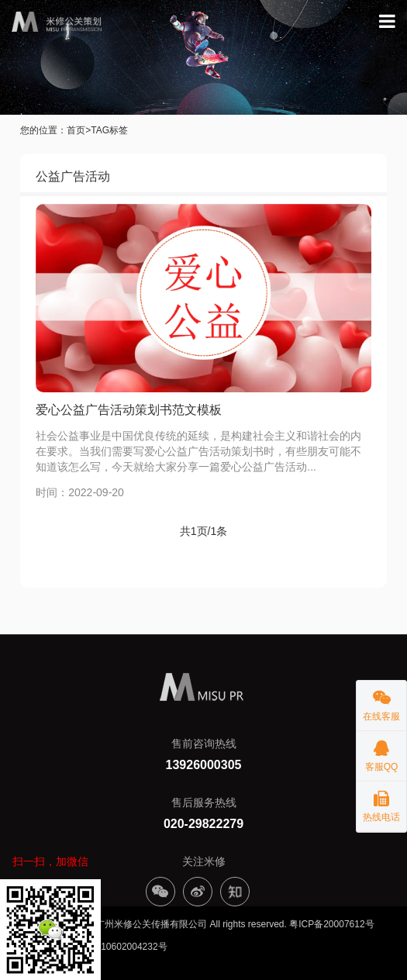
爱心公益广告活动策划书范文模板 (129, 410)
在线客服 (381, 701)
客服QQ (381, 752)
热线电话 (381, 802)
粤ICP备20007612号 (331, 924)
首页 (76, 130)
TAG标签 (109, 130)
